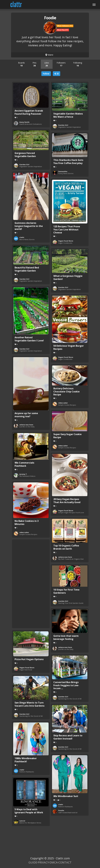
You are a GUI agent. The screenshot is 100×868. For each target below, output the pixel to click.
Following (78, 64)
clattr (22, 237)
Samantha (63, 171)
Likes (47, 64)
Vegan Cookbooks (65, 243)
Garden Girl (63, 125)
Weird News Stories (27, 239)
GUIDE (33, 862)
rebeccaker (63, 403)
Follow (46, 74)
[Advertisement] (31, 583)
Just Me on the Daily (27, 427)
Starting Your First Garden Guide (71, 603)
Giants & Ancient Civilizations (31, 124)
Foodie (61, 810)
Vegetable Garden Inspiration (69, 127)
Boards (21, 64)
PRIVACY (43, 862)
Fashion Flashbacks (27, 772)
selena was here (26, 425)
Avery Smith (24, 122)
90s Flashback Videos (27, 476)
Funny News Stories (66, 173)
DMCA (54, 862)
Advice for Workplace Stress (30, 823)
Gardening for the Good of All (70, 699)
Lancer (22, 821)
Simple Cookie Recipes (67, 405)
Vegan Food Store (66, 241)
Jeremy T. (23, 474)
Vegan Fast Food (26, 670)
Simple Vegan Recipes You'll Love (71, 513)
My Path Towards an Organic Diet (71, 559)
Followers (61, 64)
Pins (34, 64)
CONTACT (65, 862)
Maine (49, 55)
